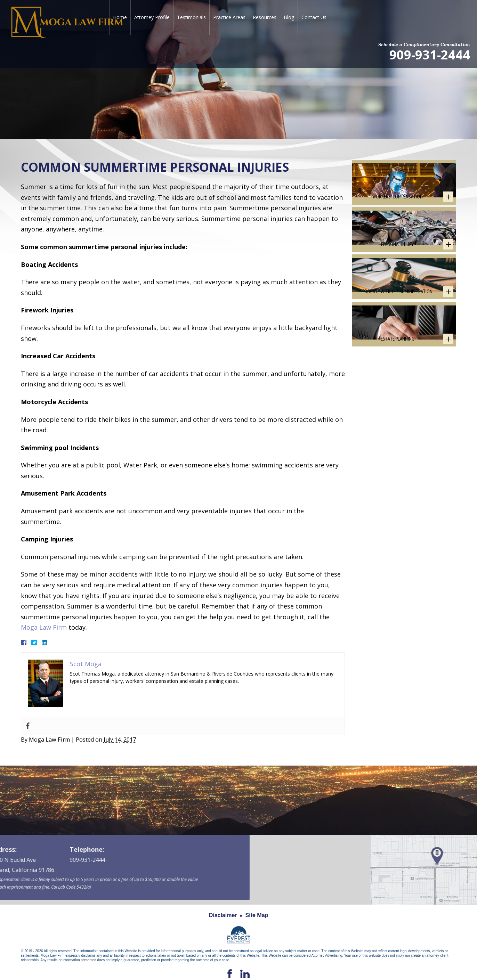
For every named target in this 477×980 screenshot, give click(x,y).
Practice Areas (229, 17)
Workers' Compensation (398, 205)
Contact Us (314, 17)
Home (120, 17)
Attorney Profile (152, 17)
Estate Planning (398, 372)
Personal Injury (397, 261)
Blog (289, 17)
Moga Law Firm (44, 627)
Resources (265, 17)
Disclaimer (223, 915)
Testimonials (191, 17)
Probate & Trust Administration (398, 316)
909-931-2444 (430, 54)
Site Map (257, 915)
